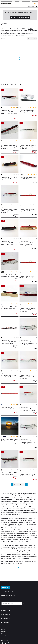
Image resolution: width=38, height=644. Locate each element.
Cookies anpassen (5, 635)
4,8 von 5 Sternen (26, 1)
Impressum (3, 630)
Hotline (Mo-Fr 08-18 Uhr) (7, 1)
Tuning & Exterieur (5, 30)
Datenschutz (4, 631)
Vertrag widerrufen (5, 641)
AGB (2, 633)
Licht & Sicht (4, 9)
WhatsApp (17, 1)
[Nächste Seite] (26, 485)
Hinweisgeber (4, 637)
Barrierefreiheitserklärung (6, 639)
